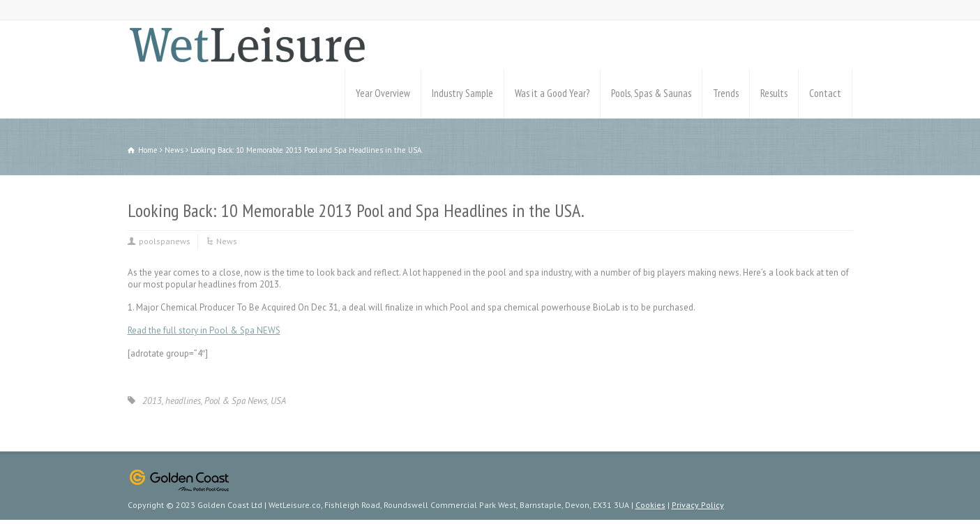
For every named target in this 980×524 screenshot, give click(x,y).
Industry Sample (462, 93)
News (227, 241)
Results (774, 93)
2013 (152, 401)
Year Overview (383, 93)
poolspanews (165, 241)
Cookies (650, 505)
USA (278, 401)
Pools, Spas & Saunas (651, 93)
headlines (183, 401)
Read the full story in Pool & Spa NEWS (204, 330)
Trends (726, 93)
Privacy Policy (698, 505)
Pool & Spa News (236, 401)
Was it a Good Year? (552, 93)
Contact (825, 93)
